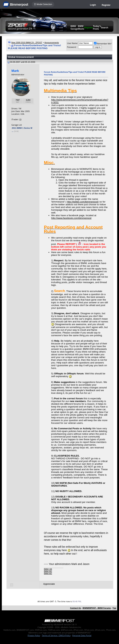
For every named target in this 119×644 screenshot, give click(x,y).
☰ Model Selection (43, 4)
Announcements (52, 43)
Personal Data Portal (82, 635)
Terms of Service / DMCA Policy (56, 635)
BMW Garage (74, 28)
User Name (72, 43)
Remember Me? (103, 44)
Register (106, 5)
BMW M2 (48, 571)
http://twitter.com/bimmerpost (82, 202)
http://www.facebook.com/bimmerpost (71, 218)
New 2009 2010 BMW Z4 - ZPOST (27, 43)
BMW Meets (81, 28)
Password (72, 47)
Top (114, 608)
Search (104, 28)
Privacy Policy (34, 635)
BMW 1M (48, 569)
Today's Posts (97, 28)
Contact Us (76, 608)
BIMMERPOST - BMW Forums (97, 608)
